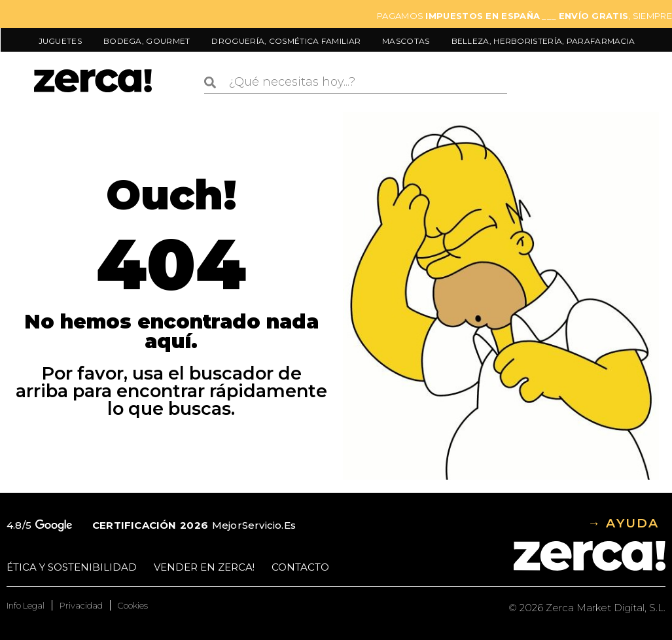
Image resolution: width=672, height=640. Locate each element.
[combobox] (356, 82)
